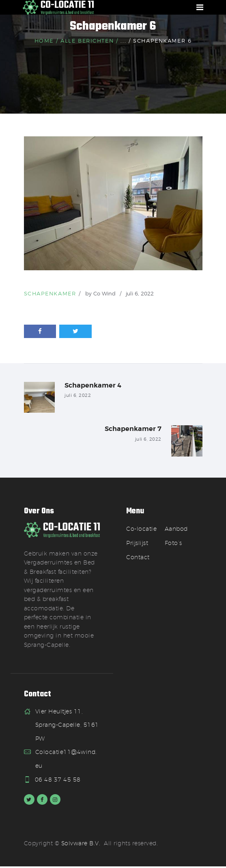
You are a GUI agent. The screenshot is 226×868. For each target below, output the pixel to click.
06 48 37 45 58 (58, 781)
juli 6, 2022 (140, 293)
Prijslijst (137, 544)
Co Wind (105, 293)
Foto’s (173, 544)
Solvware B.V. (81, 845)
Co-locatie (141, 530)
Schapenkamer (50, 293)
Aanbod (176, 530)
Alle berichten (87, 41)
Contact (138, 558)
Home (44, 41)
